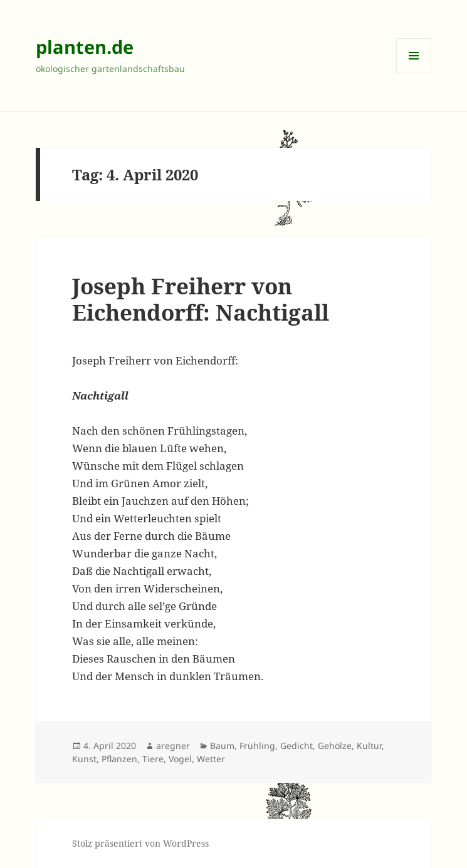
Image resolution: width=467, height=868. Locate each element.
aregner (173, 746)
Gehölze (335, 746)
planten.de (85, 47)
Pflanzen (119, 759)
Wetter (211, 759)
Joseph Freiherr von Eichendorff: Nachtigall (201, 299)
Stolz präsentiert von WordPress (140, 843)
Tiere (153, 759)
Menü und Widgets (414, 73)
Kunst (84, 759)
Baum (222, 746)
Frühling (257, 746)
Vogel (180, 759)
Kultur (369, 746)
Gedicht (296, 746)
